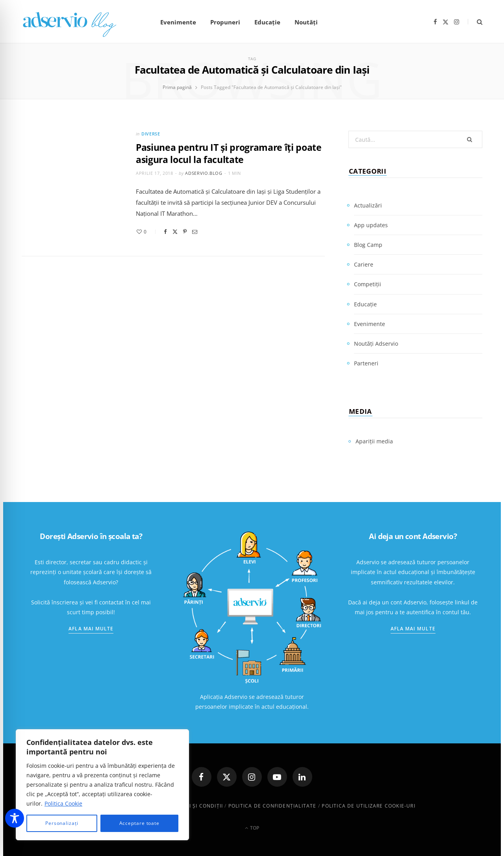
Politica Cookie (63, 803)
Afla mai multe (91, 629)
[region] (102, 785)
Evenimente (178, 22)
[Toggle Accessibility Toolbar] (15, 818)
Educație (267, 22)
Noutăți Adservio (376, 344)
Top (252, 828)
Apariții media (374, 441)
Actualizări (368, 205)
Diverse (151, 134)
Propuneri (225, 22)
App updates (371, 225)
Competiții (368, 284)
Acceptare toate (140, 823)
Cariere (364, 264)
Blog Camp (368, 245)
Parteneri (366, 363)
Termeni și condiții (195, 806)
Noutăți (306, 22)
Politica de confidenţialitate (272, 806)
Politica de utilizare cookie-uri (368, 806)
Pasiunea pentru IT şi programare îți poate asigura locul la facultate (229, 153)
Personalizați (62, 823)
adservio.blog (204, 173)
